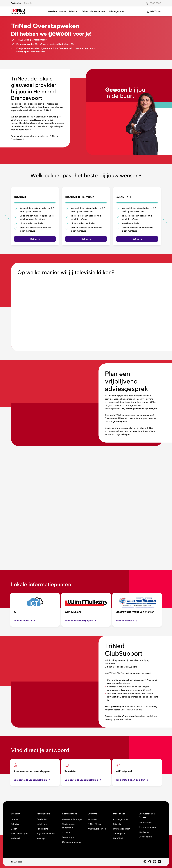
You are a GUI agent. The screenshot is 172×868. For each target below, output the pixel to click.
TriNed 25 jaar (95, 824)
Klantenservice (97, 11)
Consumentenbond (72, 842)
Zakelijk (28, 3)
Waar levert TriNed (97, 829)
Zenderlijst (42, 819)
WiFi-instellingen (19, 833)
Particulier (16, 3)
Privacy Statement (148, 827)
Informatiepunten (122, 829)
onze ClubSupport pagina (125, 716)
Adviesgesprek (117, 11)
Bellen (85, 11)
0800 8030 (155, 3)
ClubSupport (119, 833)
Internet (63, 11)
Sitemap (41, 838)
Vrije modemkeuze (46, 833)
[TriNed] (18, 11)
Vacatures (93, 819)
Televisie (73, 11)
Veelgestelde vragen (72, 819)
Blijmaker (118, 824)
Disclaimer (144, 832)
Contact (66, 832)
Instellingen (42, 824)
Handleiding (42, 829)
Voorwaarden (145, 823)
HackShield (119, 838)
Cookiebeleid (145, 837)
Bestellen (52, 11)
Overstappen (69, 837)
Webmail (15, 838)
